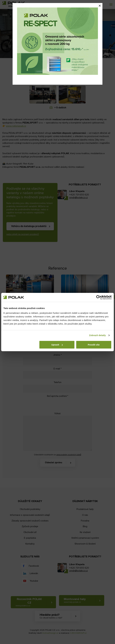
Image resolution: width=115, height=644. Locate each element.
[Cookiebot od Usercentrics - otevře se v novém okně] (98, 297)
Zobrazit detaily (97, 335)
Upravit (57, 345)
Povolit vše (94, 345)
